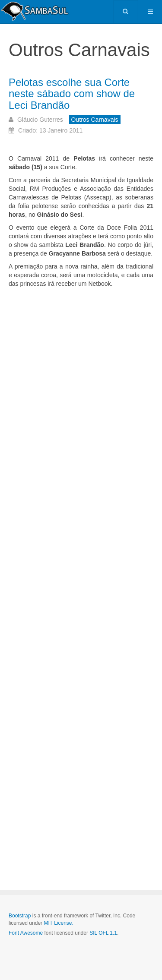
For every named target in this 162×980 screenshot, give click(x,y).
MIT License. (58, 923)
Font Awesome (26, 933)
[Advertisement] (81, 558)
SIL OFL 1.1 (103, 933)
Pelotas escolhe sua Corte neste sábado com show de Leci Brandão (72, 94)
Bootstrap (20, 916)
